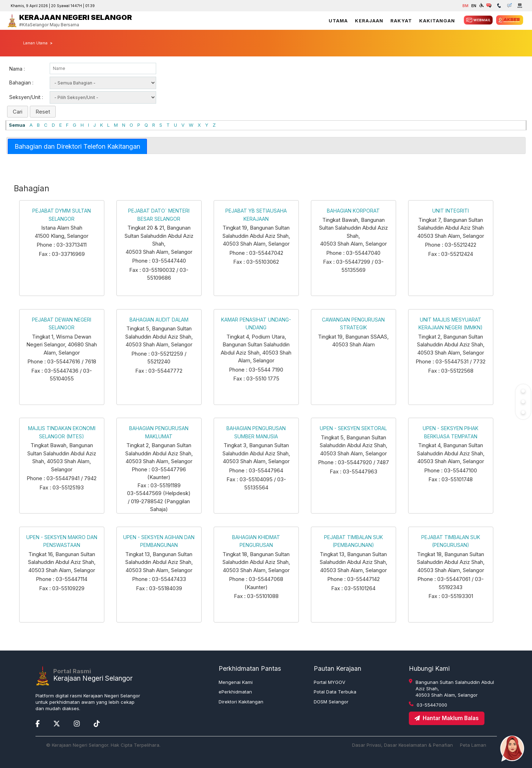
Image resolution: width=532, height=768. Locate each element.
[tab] (77, 146)
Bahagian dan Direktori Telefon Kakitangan (77, 146)
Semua (17, 125)
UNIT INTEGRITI (451, 211)
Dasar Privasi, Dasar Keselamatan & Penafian (402, 745)
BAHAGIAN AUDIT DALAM (159, 320)
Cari (18, 112)
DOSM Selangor (331, 702)
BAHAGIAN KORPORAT (353, 211)
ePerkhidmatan (235, 692)
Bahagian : (21, 83)
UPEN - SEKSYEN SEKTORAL (353, 428)
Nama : (17, 69)
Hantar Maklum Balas (447, 718)
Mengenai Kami (236, 682)
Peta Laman (473, 745)
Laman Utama (35, 43)
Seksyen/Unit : (26, 97)
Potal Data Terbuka (335, 692)
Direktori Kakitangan (241, 702)
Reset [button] (43, 112)
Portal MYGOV (330, 682)
